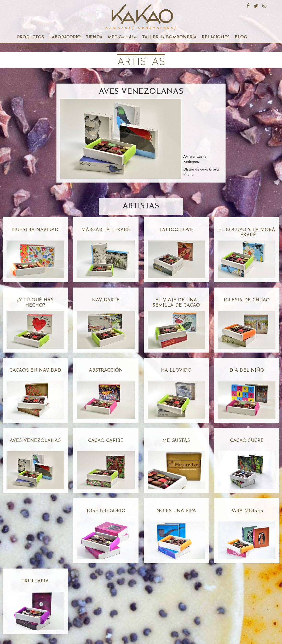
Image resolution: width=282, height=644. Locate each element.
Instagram (264, 5)
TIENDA (94, 37)
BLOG (241, 37)
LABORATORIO (65, 37)
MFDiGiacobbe (122, 37)
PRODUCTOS (30, 37)
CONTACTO (29, 48)
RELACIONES (216, 37)
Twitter (255, 5)
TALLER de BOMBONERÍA (169, 37)
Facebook (247, 5)
